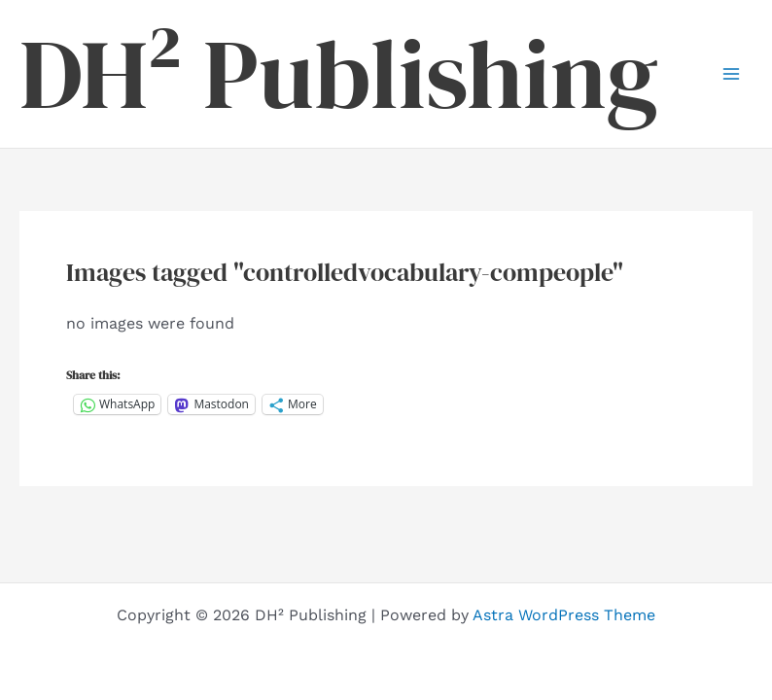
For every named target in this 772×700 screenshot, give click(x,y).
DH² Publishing (339, 74)
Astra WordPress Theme (564, 615)
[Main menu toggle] (731, 74)
